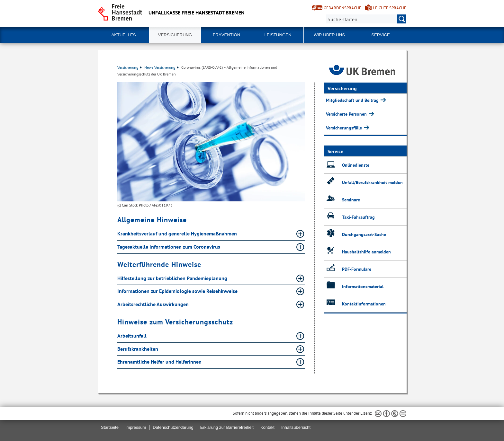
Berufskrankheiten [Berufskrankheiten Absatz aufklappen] (138, 349)
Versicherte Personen (347, 114)
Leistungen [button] (278, 35)
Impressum (136, 427)
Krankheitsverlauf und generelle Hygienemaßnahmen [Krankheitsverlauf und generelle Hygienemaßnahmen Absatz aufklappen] (178, 234)
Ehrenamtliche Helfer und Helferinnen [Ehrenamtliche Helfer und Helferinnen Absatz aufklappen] (160, 362)
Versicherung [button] (175, 35)
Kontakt (267, 427)
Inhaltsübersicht (296, 427)
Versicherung (130, 67)
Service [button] (380, 35)
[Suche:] (366, 19)
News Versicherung (162, 67)
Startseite (110, 427)
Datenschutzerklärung (173, 427)
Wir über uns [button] (329, 35)
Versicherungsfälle (345, 128)
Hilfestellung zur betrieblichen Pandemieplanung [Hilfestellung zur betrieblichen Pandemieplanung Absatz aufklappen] (173, 278)
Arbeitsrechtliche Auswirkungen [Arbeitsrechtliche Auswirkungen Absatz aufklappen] (154, 304)
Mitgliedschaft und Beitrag (353, 100)
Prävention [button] (226, 35)
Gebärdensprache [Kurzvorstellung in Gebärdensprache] (342, 8)
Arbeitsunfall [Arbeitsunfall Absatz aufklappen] (133, 336)
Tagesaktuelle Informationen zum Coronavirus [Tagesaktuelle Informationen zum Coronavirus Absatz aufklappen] (169, 247)
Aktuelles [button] (124, 35)
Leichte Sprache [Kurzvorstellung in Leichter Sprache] (390, 8)
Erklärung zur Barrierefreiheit (227, 427)
